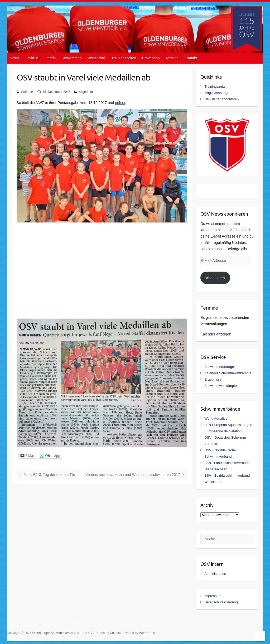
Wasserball (97, 58)
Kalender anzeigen (216, 334)
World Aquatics (216, 418)
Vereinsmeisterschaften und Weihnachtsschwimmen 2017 (135, 475)
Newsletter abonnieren (221, 99)
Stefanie (27, 92)
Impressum (213, 596)
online (120, 103)
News (14, 58)
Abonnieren (215, 278)
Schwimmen (71, 58)
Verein (51, 58)
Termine (172, 58)
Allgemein (86, 92)
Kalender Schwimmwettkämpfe (228, 373)
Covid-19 (32, 58)
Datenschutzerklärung (221, 602)
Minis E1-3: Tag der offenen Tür (47, 475)
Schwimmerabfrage (219, 367)
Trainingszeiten (124, 58)
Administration (215, 574)
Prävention (151, 58)
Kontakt (191, 58)
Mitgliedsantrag (216, 93)
